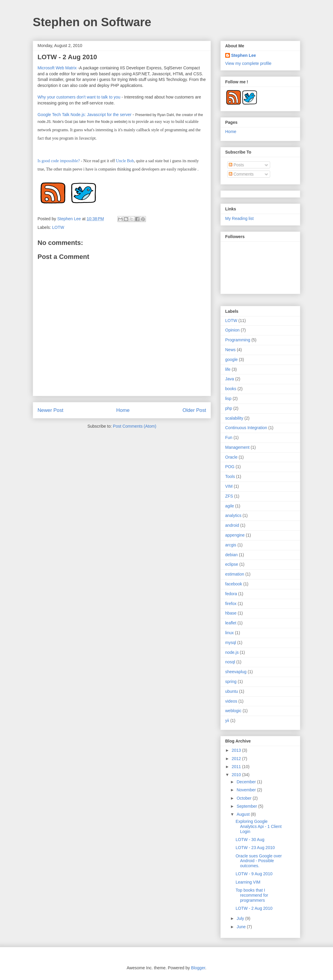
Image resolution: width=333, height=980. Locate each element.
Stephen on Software (92, 22)
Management (237, 447)
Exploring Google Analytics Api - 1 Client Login (259, 826)
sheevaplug (236, 672)
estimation (235, 574)
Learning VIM (248, 882)
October (245, 798)
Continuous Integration (246, 428)
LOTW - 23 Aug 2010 (255, 848)
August (243, 814)
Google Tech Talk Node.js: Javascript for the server (84, 115)
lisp (228, 398)
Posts (236, 165)
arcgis (231, 545)
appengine (235, 535)
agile (230, 506)
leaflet (231, 623)
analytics (233, 515)
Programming (238, 340)
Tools (230, 476)
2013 (237, 750)
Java (230, 379)
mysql (231, 643)
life (228, 369)
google (231, 360)
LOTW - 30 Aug (250, 840)
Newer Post (50, 410)
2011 (237, 767)
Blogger (198, 968)
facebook (234, 584)
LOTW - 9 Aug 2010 (254, 874)
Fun (229, 437)
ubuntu (232, 691)
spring (231, 682)
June (242, 927)
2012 (237, 759)
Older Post (194, 410)
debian (231, 555)
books (231, 389)
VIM (229, 486)
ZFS (229, 496)
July (241, 918)
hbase (231, 613)
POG (230, 467)
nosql (230, 662)
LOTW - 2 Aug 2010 (254, 908)
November (247, 790)
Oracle (231, 457)
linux (229, 633)
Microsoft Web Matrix (57, 68)
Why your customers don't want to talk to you (79, 97)
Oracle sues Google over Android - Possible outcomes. (259, 861)
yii (227, 720)
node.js (232, 652)
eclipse (232, 564)
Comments (241, 174)
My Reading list (239, 218)
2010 (237, 775)
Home (123, 410)
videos (231, 701)
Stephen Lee (70, 219)
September (247, 806)
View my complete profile (248, 63)
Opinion (232, 330)
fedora (231, 594)
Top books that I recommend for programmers (252, 895)
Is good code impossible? (59, 161)
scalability (234, 418)
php (229, 408)
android (232, 525)
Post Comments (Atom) (134, 426)
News (230, 350)
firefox (231, 604)
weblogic (233, 711)
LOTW (58, 227)
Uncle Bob (125, 161)
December (247, 782)
